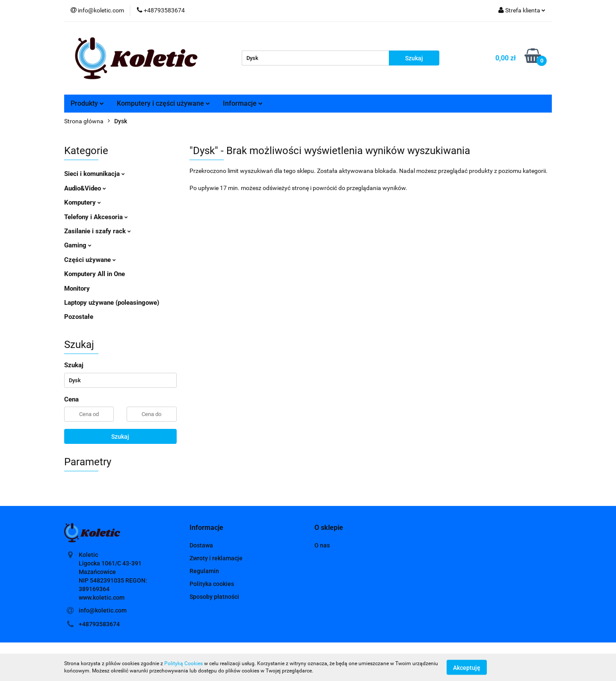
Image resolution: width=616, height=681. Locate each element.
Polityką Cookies (184, 663)
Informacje (243, 103)
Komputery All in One (95, 274)
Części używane (90, 260)
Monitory (77, 288)
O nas (322, 545)
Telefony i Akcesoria (96, 217)
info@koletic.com (103, 610)
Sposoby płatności (214, 597)
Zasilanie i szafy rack (98, 231)
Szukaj (120, 437)
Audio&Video (85, 188)
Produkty (87, 103)
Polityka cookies (212, 584)
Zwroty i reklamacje (216, 558)
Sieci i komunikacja (95, 174)
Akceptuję (467, 667)
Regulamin (204, 571)
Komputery (83, 202)
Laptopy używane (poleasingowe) (112, 303)
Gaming (78, 245)
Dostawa (201, 545)
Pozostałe (79, 317)
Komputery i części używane (163, 103)
